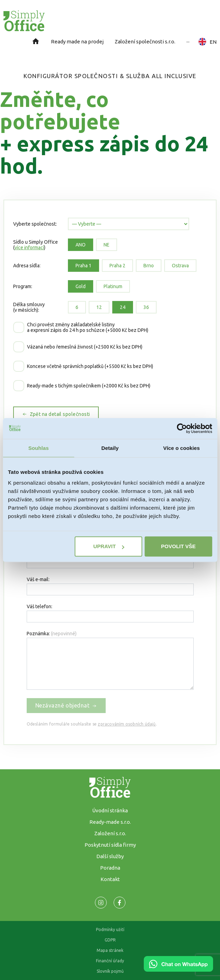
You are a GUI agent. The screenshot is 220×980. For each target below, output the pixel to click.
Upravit (109, 546)
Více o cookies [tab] (182, 448)
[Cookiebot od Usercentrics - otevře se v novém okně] (182, 428)
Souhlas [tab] (39, 448)
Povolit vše (178, 546)
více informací (29, 248)
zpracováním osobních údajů (127, 724)
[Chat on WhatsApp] (178, 969)
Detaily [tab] (110, 448)
